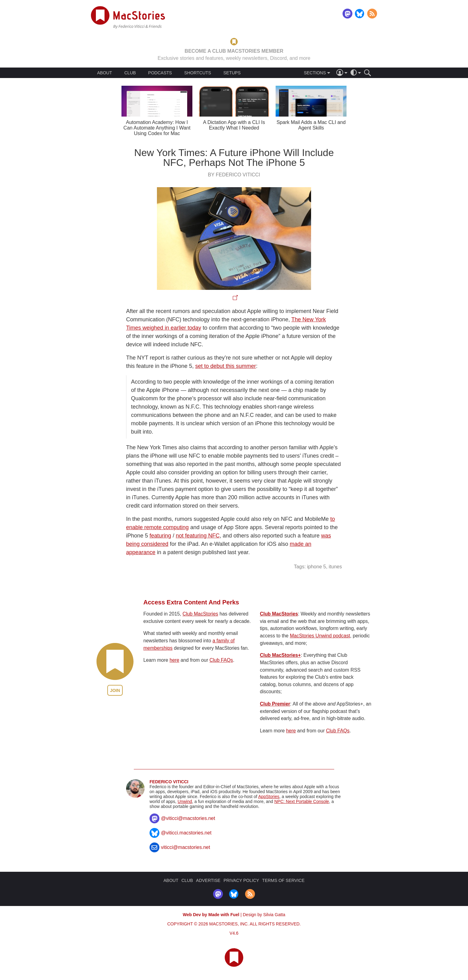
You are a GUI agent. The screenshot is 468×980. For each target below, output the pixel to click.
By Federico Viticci (234, 175)
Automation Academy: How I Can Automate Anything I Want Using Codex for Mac (157, 128)
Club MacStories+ (280, 655)
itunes (335, 567)
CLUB (130, 73)
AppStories (269, 797)
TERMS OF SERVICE (283, 880)
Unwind (185, 801)
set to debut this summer (226, 366)
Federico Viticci (169, 782)
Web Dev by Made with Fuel (211, 915)
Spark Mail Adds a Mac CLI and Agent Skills (311, 125)
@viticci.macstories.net (186, 833)
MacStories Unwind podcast (320, 636)
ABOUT (105, 73)
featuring (160, 536)
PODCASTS (160, 73)
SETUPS (232, 73)
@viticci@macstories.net (188, 818)
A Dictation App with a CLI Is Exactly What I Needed (234, 125)
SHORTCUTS (198, 73)
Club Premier (275, 704)
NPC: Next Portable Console (302, 801)
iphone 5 (316, 567)
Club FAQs (221, 660)
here (174, 660)
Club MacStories (200, 614)
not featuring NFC (198, 536)
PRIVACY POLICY (241, 880)
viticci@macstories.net (185, 847)
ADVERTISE (208, 880)
